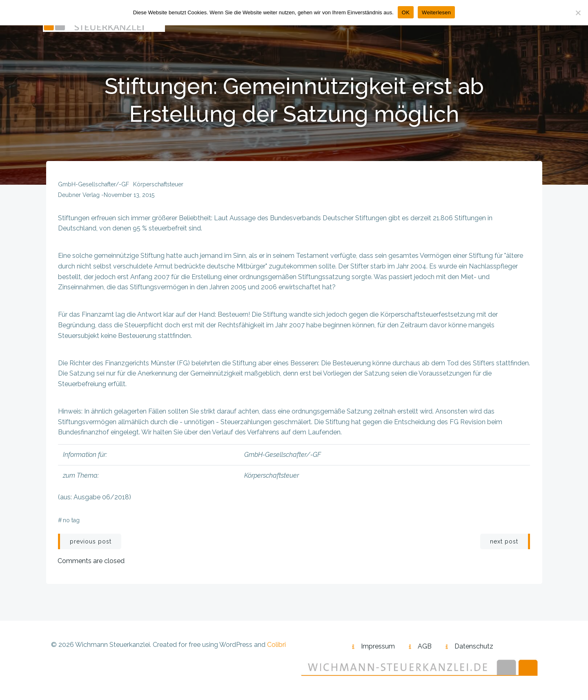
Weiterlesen (436, 12)
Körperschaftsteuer (158, 186)
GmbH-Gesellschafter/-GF (94, 186)
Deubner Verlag (79, 196)
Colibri (276, 646)
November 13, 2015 (129, 196)
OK (406, 12)
